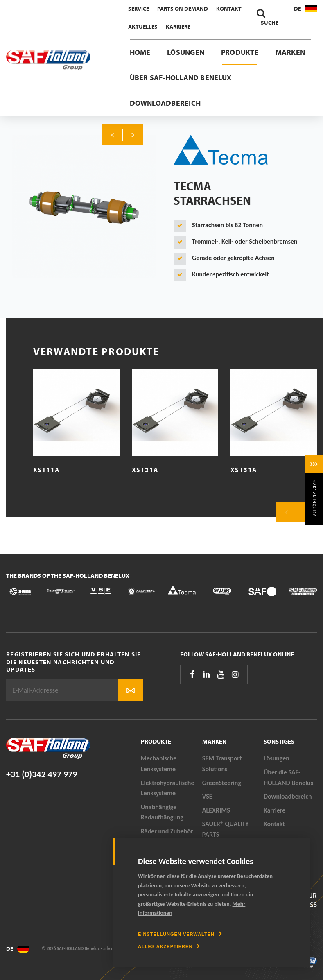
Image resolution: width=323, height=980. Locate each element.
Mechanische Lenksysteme (159, 764)
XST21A (145, 470)
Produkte (240, 52)
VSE (207, 796)
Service (139, 9)
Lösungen (186, 52)
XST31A (244, 470)
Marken (290, 52)
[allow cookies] (169, 946)
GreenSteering (222, 783)
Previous (113, 135)
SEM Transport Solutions (222, 764)
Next (133, 135)
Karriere (178, 27)
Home (140, 52)
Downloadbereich (165, 103)
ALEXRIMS (216, 810)
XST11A (46, 470)
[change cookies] (180, 934)
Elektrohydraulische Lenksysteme (168, 788)
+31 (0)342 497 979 (42, 774)
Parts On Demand (183, 9)
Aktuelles (143, 27)
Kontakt (229, 9)
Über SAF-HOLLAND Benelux (181, 78)
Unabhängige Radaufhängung (162, 812)
